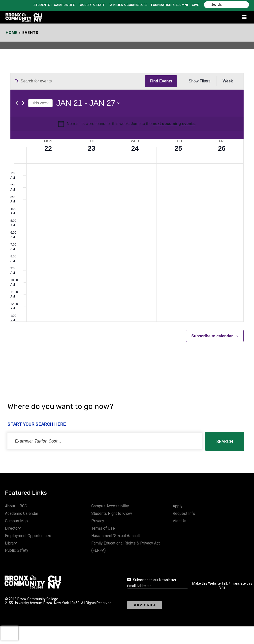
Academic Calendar (22, 513)
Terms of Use (103, 528)
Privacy (98, 521)
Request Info (184, 513)
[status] (105, 441)
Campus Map (16, 521)
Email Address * (139, 586)
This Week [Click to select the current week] (40, 103)
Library (11, 543)
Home (12, 33)
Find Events (161, 81)
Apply (178, 506)
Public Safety (17, 550)
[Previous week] (17, 103)
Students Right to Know (112, 513)
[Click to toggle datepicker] (88, 103)
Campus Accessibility (110, 506)
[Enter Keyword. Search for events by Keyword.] (78, 81)
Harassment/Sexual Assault (116, 536)
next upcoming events (174, 124)
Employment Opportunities (28, 536)
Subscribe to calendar (212, 336)
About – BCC (16, 506)
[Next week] (23, 103)
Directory (13, 528)
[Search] (226, 5)
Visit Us (179, 521)
